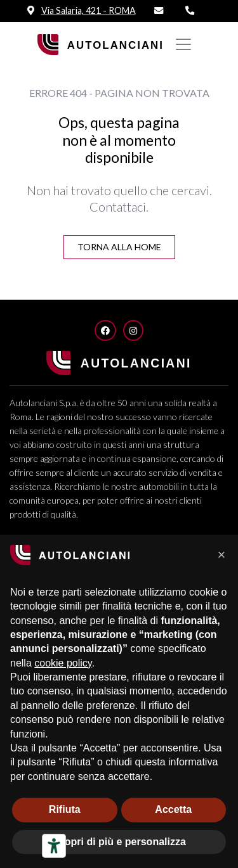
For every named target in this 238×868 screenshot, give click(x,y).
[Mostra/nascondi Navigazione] (183, 44)
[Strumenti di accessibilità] (54, 846)
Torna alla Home (119, 247)
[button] (221, 555)
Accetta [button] (173, 809)
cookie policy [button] (63, 663)
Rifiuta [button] (65, 809)
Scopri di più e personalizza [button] (119, 842)
